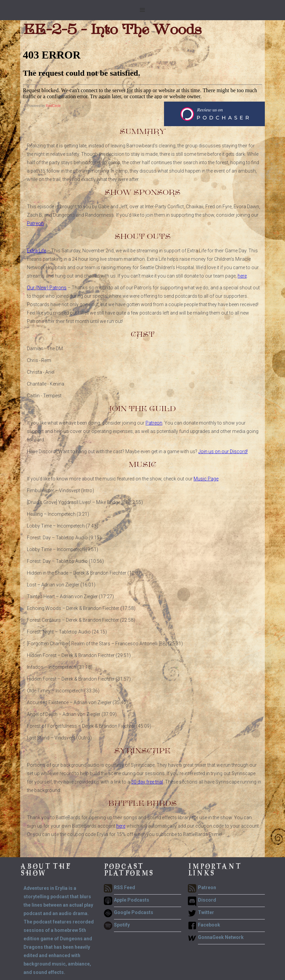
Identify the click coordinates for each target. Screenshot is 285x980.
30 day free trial (147, 782)
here (242, 276)
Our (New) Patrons (47, 288)
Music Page (206, 479)
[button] (142, 10)
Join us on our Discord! (223, 451)
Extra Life (36, 251)
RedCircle (53, 106)
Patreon (35, 223)
